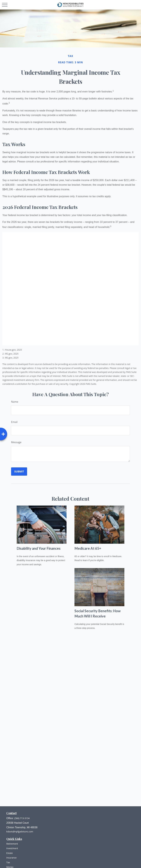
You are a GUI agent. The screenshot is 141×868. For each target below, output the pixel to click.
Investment (12, 848)
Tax (8, 862)
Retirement (12, 844)
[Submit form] (19, 472)
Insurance (11, 858)
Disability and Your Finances (39, 548)
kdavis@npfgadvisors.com (20, 832)
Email (14, 422)
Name (15, 402)
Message (16, 442)
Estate (10, 853)
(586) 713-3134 (22, 818)
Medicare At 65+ (88, 548)
